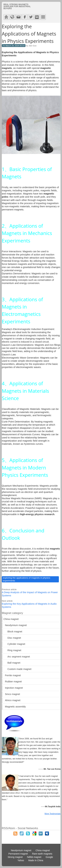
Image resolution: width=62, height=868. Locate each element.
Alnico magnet (13, 700)
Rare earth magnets (42, 854)
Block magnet (15, 632)
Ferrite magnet (13, 675)
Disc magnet (14, 638)
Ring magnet (14, 650)
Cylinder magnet (16, 644)
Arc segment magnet (19, 657)
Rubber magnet (13, 682)
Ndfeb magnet (34, 857)
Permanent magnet (18, 854)
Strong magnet (15, 857)
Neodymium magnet (16, 625)
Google (49, 857)
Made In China (36, 860)
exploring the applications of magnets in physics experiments (27, 579)
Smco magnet (12, 694)
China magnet (11, 619)
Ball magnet (14, 663)
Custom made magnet (19, 669)
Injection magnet (14, 688)
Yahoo (21, 860)
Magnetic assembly (15, 707)
